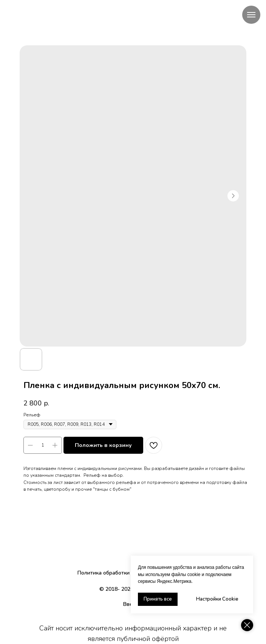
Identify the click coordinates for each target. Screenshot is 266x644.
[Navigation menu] (251, 15)
